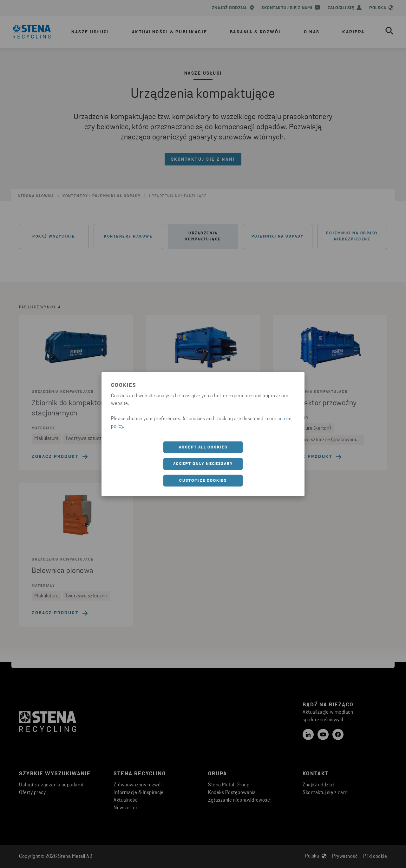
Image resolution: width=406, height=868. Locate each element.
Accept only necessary (203, 464)
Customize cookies (203, 480)
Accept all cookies (203, 447)
